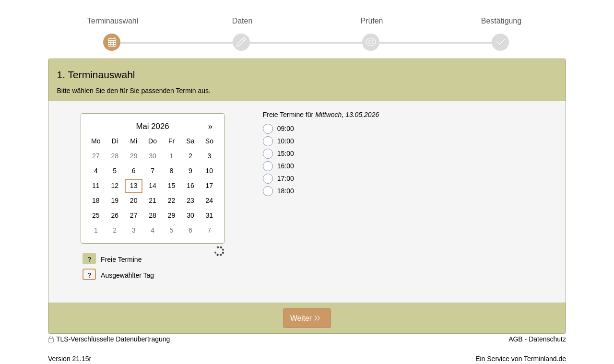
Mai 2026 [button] (153, 126)
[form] (307, 196)
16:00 (278, 166)
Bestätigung (501, 21)
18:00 (278, 191)
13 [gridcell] (134, 186)
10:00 (278, 141)
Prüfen (372, 21)
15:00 (278, 154)
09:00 (278, 129)
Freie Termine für (321, 115)
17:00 (278, 179)
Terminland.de (545, 359)
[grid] (153, 178)
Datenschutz (547, 339)
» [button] (210, 126)
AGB (516, 339)
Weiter (301, 318)
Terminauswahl (113, 21)
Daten (242, 21)
